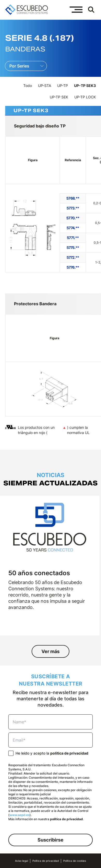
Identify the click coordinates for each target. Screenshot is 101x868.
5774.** (73, 228)
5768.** (73, 198)
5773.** (73, 208)
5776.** (73, 267)
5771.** (73, 238)
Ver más (51, 651)
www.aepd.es (20, 815)
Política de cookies (75, 861)
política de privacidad (69, 753)
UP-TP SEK (59, 97)
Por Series (19, 66)
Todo (28, 86)
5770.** (73, 218)
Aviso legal (21, 861)
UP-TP (63, 86)
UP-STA (45, 86)
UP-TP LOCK (85, 97)
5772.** (73, 257)
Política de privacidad (46, 861)
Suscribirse (51, 840)
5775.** (73, 247)
